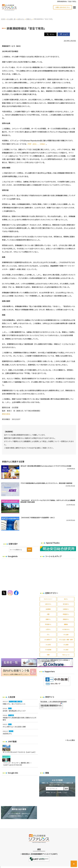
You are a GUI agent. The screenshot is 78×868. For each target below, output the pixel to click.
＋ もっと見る (70, 736)
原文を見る (6, 410)
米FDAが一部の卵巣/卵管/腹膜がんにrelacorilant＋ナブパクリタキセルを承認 (46, 462)
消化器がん (66, 600)
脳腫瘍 (66, 620)
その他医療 (48, 646)
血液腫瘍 (48, 605)
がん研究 (48, 641)
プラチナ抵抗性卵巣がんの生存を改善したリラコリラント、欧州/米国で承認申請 (46, 479)
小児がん (48, 625)
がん (48, 630)
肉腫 (48, 610)
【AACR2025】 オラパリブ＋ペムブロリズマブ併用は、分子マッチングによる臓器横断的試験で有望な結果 (48, 497)
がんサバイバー (48, 595)
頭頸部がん (66, 615)
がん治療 (66, 630)
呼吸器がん (66, 610)
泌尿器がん (66, 605)
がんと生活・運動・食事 (66, 635)
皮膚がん (48, 615)
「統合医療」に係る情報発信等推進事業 (53, 698)
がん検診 (66, 646)
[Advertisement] (19, 570)
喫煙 (48, 651)
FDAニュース (66, 651)
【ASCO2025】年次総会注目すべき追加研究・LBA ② (38, 513)
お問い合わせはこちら (63, 7)
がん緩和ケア (48, 635)
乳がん (66, 595)
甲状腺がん (48, 620)
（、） (36, 140)
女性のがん (48, 600)
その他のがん (66, 625)
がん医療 (66, 641)
